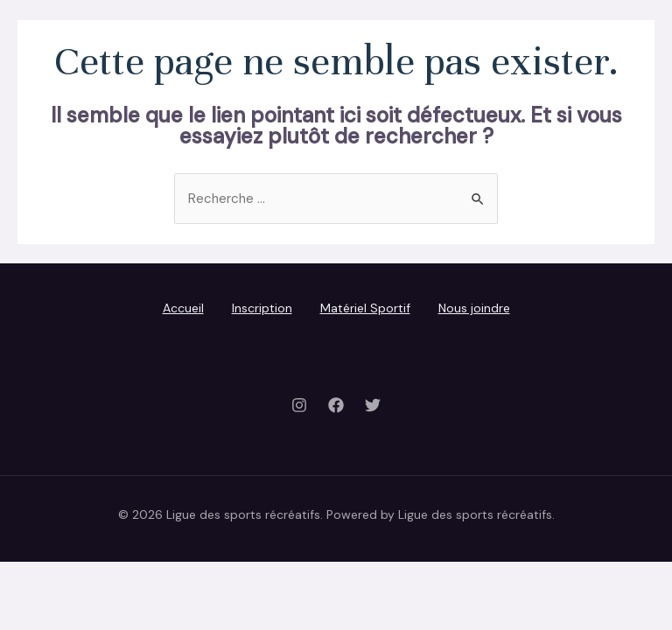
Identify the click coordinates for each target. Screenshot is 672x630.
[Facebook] (336, 405)
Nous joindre (474, 308)
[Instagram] (299, 405)
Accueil (183, 308)
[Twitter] (373, 405)
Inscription (262, 308)
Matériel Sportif (365, 308)
